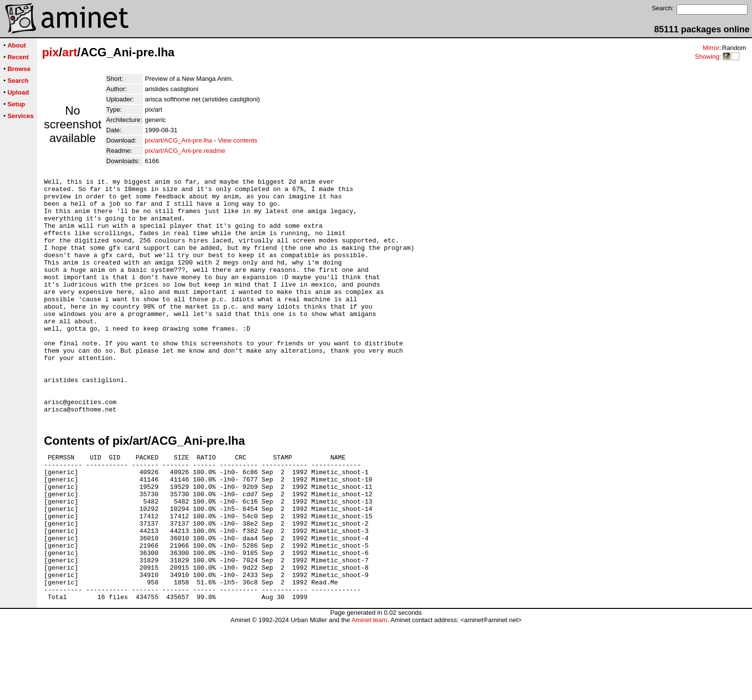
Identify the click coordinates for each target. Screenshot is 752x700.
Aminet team (369, 696)
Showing (707, 57)
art (70, 52)
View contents (238, 140)
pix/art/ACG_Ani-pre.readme (185, 151)
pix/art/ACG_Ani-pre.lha (178, 140)
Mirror (711, 48)
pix (51, 52)
